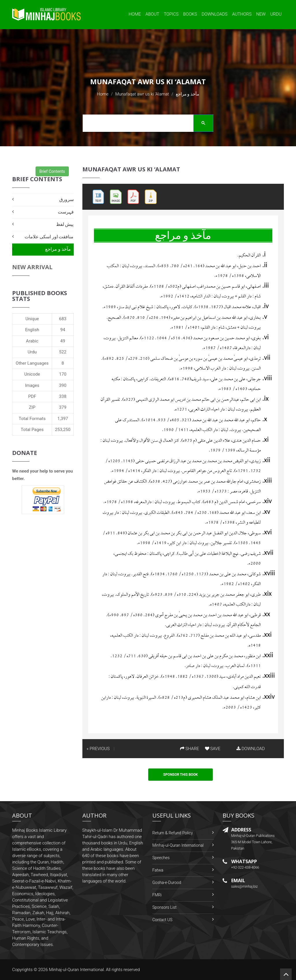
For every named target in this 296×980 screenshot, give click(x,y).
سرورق (66, 199)
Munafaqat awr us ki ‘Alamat (142, 94)
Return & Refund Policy (173, 833)
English (32, 330)
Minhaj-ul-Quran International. (77, 970)
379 (63, 407)
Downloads (214, 14)
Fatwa (158, 870)
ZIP (32, 407)
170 (63, 374)
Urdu (276, 14)
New (261, 14)
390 (63, 385)
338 (63, 396)
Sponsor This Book (181, 775)
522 (63, 352)
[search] (146, 124)
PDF (32, 396)
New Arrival (32, 267)
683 (63, 319)
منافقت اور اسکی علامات (49, 237)
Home (135, 14)
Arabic (32, 341)
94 (63, 330)
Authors (242, 14)
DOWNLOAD (251, 749)
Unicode (32, 374)
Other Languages (32, 363)
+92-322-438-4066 (245, 867)
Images (32, 385)
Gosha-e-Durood (167, 882)
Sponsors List (164, 907)
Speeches (161, 858)
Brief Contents (52, 171)
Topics (171, 14)
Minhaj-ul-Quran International (178, 845)
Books (190, 14)
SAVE (213, 749)
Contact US (162, 920)
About (152, 14)
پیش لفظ (65, 224)
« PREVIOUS (98, 749)
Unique (32, 319)
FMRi (157, 895)
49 (63, 341)
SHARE (190, 749)
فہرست (66, 212)
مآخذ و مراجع (58, 249)
